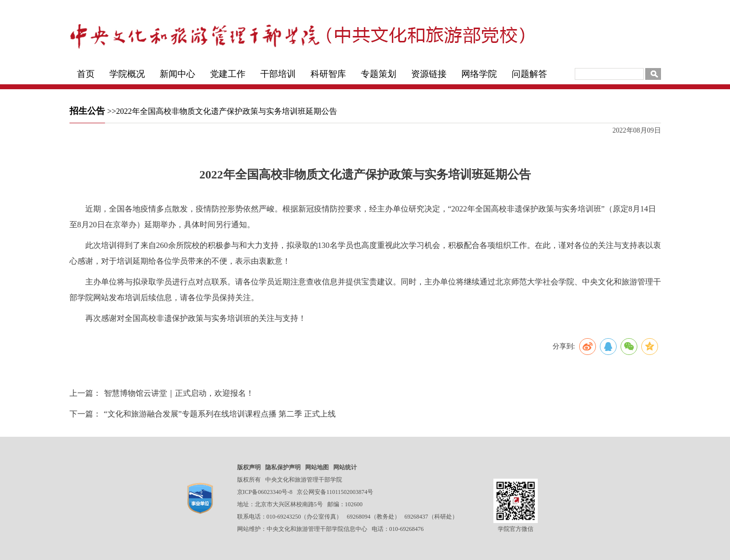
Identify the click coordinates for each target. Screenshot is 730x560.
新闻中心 (177, 74)
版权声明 (249, 467)
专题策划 (379, 74)
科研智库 (328, 74)
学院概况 (127, 74)
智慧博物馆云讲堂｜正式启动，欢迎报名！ (179, 393)
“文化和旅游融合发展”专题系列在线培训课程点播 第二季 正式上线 (220, 414)
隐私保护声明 (283, 467)
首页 (86, 74)
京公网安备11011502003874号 (335, 492)
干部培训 (278, 74)
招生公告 (87, 111)
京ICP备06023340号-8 (265, 492)
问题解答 (529, 74)
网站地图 (317, 467)
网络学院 (479, 74)
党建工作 (228, 74)
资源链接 (429, 74)
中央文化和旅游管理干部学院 (304, 480)
